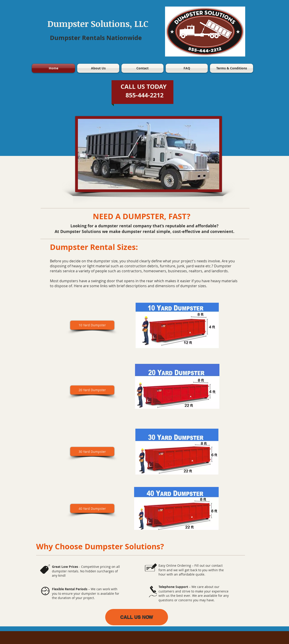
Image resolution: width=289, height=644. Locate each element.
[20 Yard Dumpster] (92, 390)
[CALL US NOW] (137, 617)
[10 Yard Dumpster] (92, 325)
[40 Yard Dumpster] (92, 508)
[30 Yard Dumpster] (92, 451)
